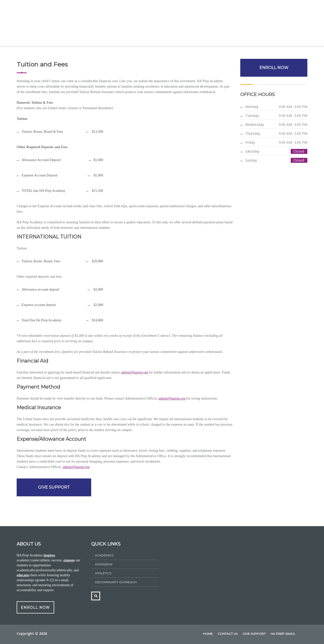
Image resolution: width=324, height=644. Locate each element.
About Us (60, 24)
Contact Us (228, 634)
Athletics (189, 24)
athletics (103, 573)
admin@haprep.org (135, 372)
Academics (88, 24)
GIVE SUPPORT (54, 487)
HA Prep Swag (221, 24)
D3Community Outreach (116, 582)
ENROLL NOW (274, 68)
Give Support (258, 24)
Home (38, 24)
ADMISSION (104, 564)
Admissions (119, 24)
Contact (288, 24)
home (208, 634)
